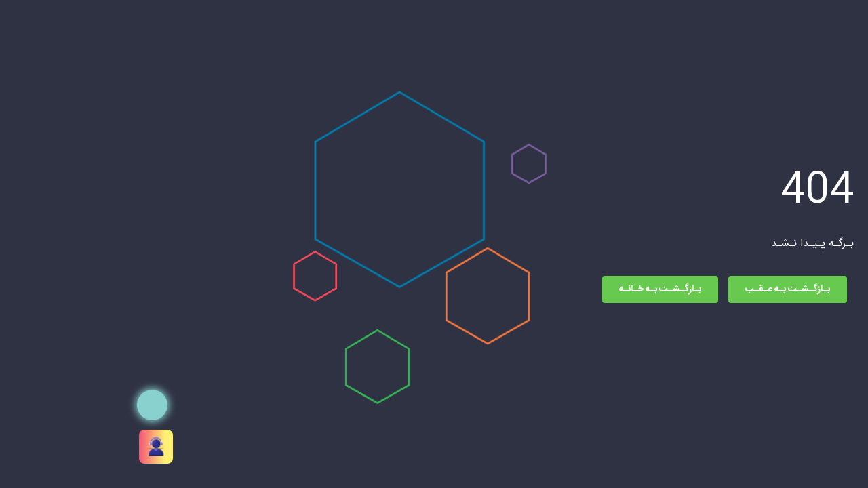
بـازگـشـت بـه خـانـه (532, 289)
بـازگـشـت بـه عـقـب (659, 289)
